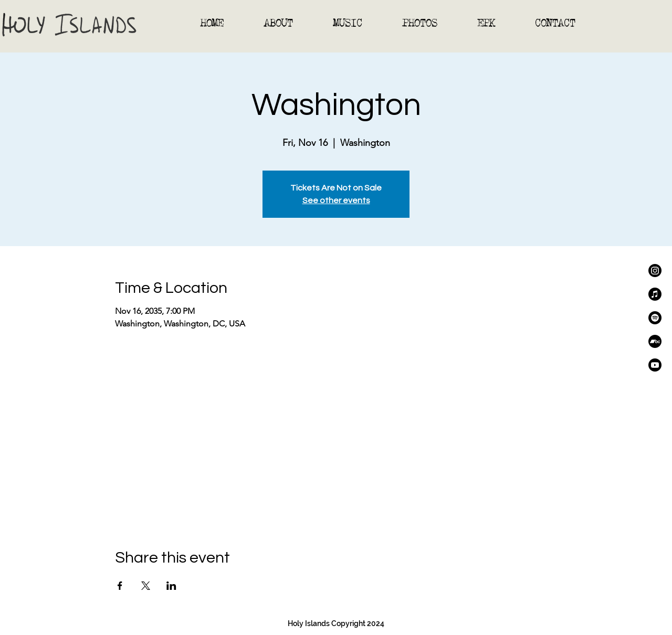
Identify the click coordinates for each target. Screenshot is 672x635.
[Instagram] (655, 271)
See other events (336, 200)
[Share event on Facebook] (120, 586)
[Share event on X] (146, 586)
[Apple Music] (655, 294)
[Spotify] (655, 318)
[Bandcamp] (655, 341)
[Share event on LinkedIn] (171, 586)
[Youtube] (655, 365)
